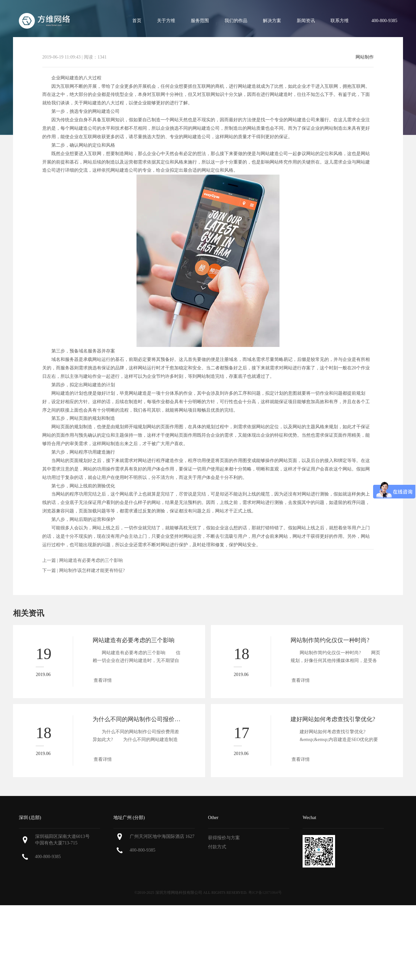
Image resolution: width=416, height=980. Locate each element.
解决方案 (272, 21)
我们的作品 (236, 21)
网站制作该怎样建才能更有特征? (92, 570)
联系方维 (340, 21)
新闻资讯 (306, 21)
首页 (137, 21)
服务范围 (200, 21)
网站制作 (365, 57)
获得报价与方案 (224, 838)
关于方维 (166, 21)
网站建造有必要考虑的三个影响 (91, 560)
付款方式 (217, 847)
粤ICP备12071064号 (265, 893)
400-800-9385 (48, 857)
